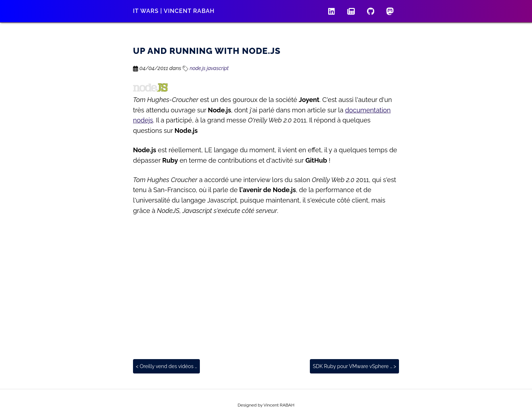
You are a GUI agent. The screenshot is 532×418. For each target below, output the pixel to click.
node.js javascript (206, 68)
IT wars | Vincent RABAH (174, 11)
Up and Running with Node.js (207, 51)
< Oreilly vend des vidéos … (166, 366)
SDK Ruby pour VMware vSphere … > (354, 366)
